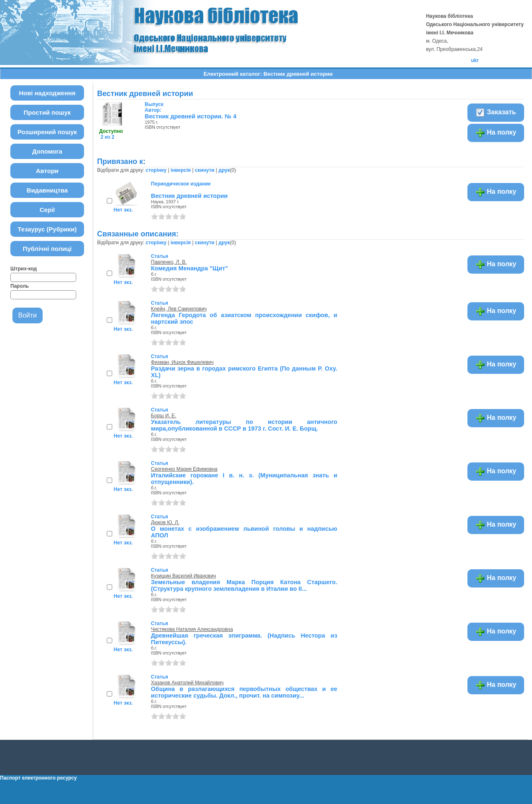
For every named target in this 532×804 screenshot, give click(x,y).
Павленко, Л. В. (169, 262)
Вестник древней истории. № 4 (191, 116)
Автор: (154, 107)
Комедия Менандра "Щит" (190, 268)
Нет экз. (123, 210)
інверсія (181, 170)
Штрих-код (24, 269)
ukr (475, 60)
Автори (47, 171)
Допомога (47, 151)
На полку (496, 133)
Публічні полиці (47, 249)
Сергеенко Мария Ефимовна (184, 469)
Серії (47, 210)
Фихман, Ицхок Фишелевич (182, 362)
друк (224, 170)
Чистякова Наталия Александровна (192, 629)
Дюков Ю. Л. (165, 522)
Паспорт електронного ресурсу (38, 778)
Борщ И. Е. (164, 416)
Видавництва (47, 190)
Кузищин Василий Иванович (184, 576)
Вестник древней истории (189, 196)
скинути (205, 170)
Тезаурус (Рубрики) (47, 229)
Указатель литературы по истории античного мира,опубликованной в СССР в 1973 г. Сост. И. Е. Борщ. (244, 425)
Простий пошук (47, 112)
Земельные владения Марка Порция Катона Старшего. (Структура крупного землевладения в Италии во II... (244, 585)
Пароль (20, 286)
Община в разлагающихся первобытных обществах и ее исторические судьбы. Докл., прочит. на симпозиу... (244, 692)
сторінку (156, 170)
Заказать (496, 113)
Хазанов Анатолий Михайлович (187, 683)
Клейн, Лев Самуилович (179, 309)
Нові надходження (47, 93)
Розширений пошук (47, 132)
